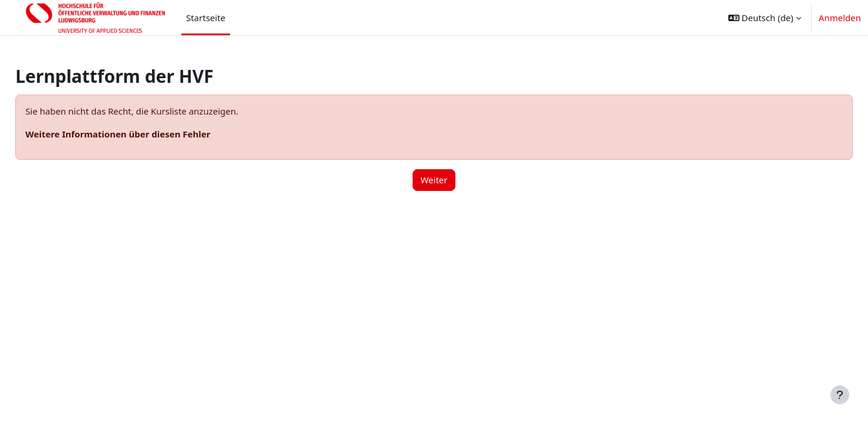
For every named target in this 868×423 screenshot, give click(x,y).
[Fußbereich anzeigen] (840, 395)
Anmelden (840, 18)
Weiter (434, 180)
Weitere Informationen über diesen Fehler (144, 134)
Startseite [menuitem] (206, 18)
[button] (765, 18)
